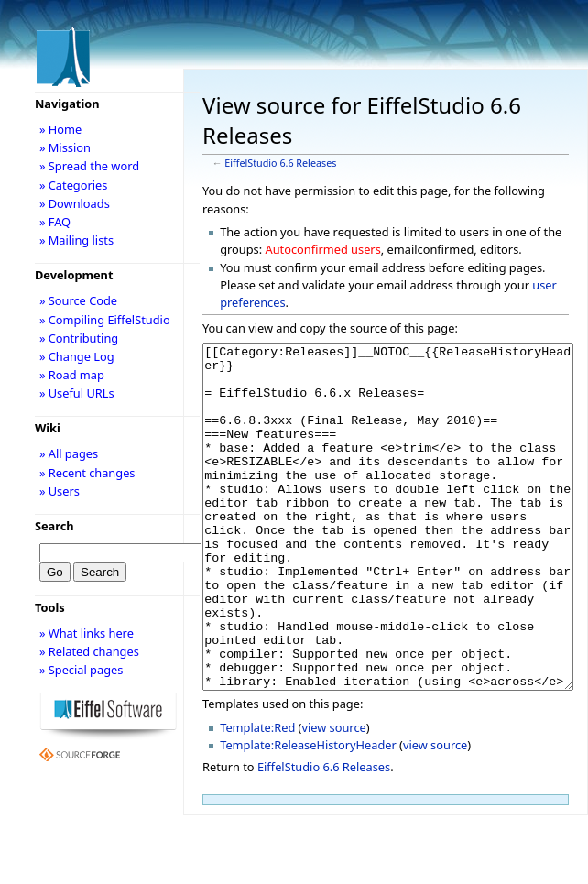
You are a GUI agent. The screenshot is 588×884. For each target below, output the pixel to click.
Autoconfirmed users (323, 249)
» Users (60, 491)
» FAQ (55, 222)
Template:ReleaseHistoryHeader (308, 813)
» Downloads (75, 203)
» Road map (72, 375)
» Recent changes (87, 473)
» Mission (65, 147)
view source (333, 796)
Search (54, 526)
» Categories (74, 185)
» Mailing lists (76, 240)
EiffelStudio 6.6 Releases (280, 163)
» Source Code (78, 300)
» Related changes (89, 651)
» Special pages (81, 670)
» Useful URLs (77, 393)
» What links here (87, 633)
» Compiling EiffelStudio (105, 320)
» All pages (69, 453)
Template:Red (257, 796)
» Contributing (79, 338)
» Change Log (77, 356)
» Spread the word (89, 166)
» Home (60, 129)
